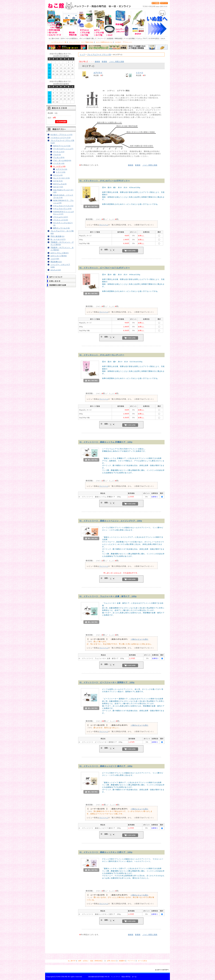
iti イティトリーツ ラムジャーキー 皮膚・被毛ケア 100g (108, 596)
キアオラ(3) (58, 181)
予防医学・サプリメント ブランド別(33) (62, 243)
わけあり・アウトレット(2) (61, 134)
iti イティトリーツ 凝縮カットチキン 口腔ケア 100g (106, 852)
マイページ (104, 225)
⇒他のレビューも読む (139, 639)
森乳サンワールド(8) (61, 228)
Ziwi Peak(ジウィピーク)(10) (63, 191)
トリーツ (140, 73)
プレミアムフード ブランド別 (99, 55)
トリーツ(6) (61, 172)
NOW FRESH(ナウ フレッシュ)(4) (63, 201)
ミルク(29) (55, 259)
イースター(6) (59, 163)
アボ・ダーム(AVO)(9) (62, 160)
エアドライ (98, 73)
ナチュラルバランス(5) (62, 209)
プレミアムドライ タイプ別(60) (62, 232)
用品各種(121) (56, 262)
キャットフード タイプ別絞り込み (81, 42)
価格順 (97, 62)
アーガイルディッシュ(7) (63, 149)
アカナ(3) (57, 154)
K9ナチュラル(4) (60, 184)
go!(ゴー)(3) (58, 187)
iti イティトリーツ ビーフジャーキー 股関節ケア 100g (107, 682)
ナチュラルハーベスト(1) (63, 206)
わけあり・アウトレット (124, 42)
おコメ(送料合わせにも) (104, 42)
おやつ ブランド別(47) (60, 253)
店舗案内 (122, 961)
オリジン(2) (58, 175)
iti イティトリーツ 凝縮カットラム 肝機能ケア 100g (106, 442)
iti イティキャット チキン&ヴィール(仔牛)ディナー (105, 181)
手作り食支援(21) (58, 236)
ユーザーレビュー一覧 (59, 42)
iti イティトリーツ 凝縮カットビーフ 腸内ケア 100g (106, 766)
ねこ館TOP (72, 961)
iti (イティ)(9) (59, 166)
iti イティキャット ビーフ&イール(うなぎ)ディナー (105, 268)
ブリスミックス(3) (61, 220)
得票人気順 (116, 62)
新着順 (104, 62)
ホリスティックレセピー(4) (63, 224)
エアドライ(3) (62, 169)
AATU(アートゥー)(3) (62, 146)
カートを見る (142, 961)
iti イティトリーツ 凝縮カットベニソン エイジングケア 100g (111, 521)
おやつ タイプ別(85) (59, 256)
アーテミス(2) (59, 152)
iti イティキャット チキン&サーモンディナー (102, 355)
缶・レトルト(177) (58, 239)
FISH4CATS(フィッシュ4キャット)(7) (63, 213)
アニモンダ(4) (59, 157)
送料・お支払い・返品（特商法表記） (91, 961)
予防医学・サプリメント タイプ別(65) (62, 249)
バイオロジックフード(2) (61, 137)
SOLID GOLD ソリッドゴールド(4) (63, 196)
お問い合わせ (111, 961)
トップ (82, 55)
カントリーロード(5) (61, 178)
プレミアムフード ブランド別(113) (62, 142)
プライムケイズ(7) (61, 217)
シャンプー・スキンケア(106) (60, 266)
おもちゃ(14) (56, 270)
